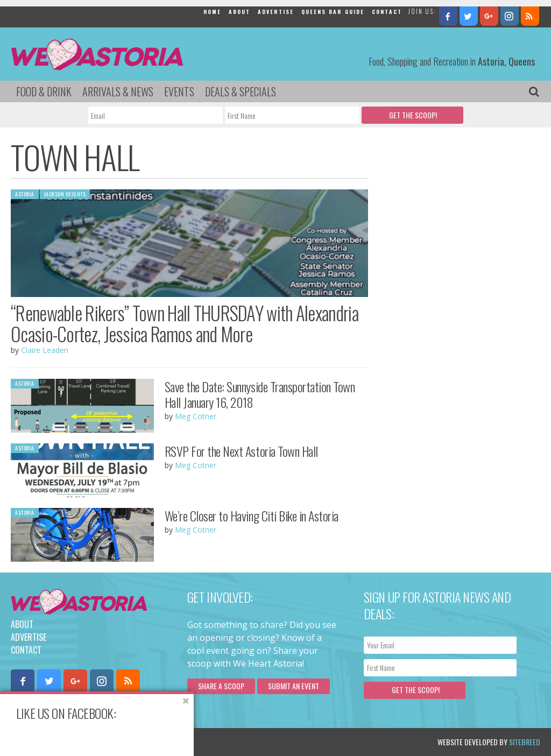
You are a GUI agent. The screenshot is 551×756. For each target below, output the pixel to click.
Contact (387, 12)
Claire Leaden (45, 350)
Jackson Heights (65, 194)
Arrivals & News (118, 91)
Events (179, 91)
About (239, 12)
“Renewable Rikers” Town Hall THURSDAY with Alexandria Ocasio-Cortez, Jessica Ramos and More (185, 323)
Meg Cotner (196, 416)
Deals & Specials (241, 91)
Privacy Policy (120, 742)
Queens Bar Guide (333, 12)
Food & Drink (44, 91)
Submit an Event (294, 686)
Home (212, 12)
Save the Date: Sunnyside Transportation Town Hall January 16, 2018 (260, 394)
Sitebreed (525, 742)
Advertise (276, 12)
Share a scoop (221, 686)
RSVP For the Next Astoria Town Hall (241, 451)
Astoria (25, 194)
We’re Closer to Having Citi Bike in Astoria (252, 515)
